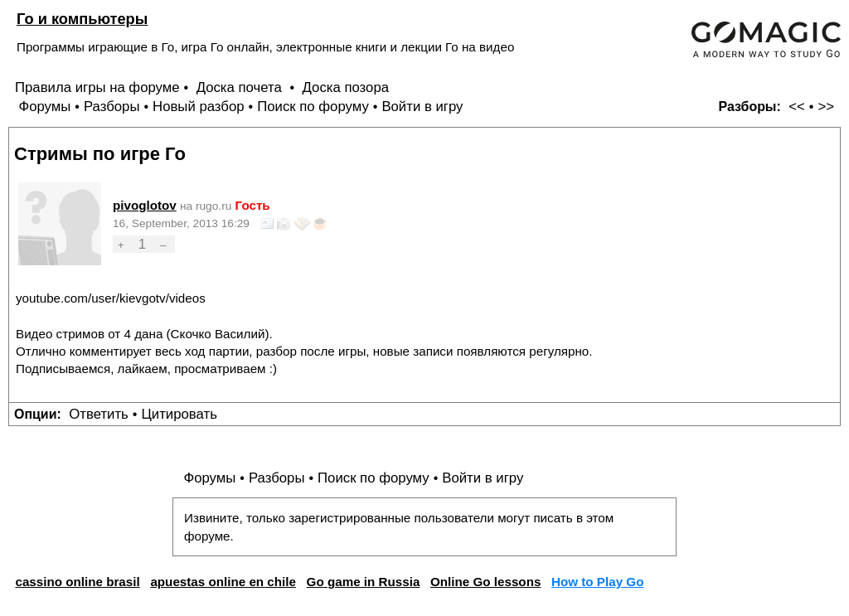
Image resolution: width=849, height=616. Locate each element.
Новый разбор (199, 107)
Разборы (112, 107)
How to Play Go (597, 582)
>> (826, 107)
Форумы (44, 107)
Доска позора (346, 87)
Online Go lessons (485, 582)
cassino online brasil (77, 582)
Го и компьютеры (82, 19)
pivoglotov (145, 205)
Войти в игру (422, 107)
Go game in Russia (364, 582)
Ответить (99, 414)
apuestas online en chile (223, 582)
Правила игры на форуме (97, 87)
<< (797, 107)
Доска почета (241, 87)
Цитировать (179, 414)
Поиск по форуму (313, 107)
